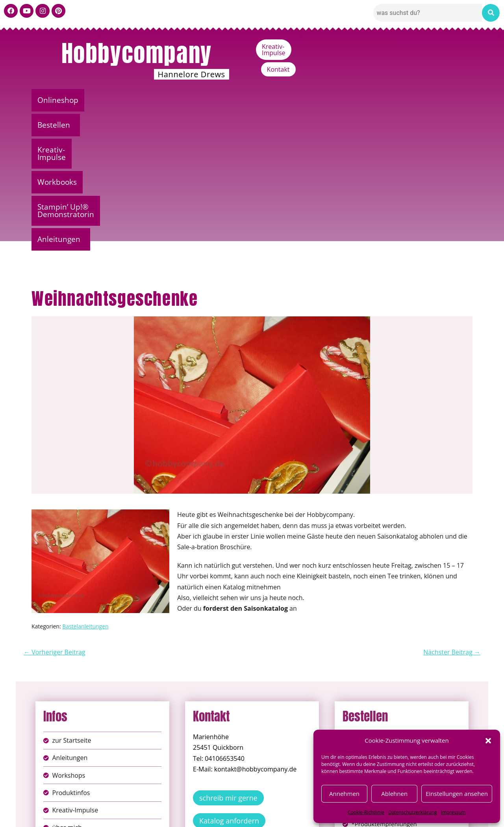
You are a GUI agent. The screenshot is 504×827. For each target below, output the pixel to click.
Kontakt (455, 46)
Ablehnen (394, 794)
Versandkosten (287, 815)
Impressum (453, 812)
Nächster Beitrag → (452, 513)
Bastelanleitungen (85, 487)
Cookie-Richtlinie (366, 812)
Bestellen (116, 100)
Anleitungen (439, 100)
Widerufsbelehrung (224, 815)
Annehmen (344, 794)
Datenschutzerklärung (413, 812)
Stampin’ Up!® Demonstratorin (344, 100)
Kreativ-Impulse (405, 46)
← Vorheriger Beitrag (55, 513)
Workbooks (250, 100)
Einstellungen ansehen (457, 794)
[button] (488, 741)
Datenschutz (261, 807)
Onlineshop (60, 100)
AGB (296, 807)
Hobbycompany (137, 53)
